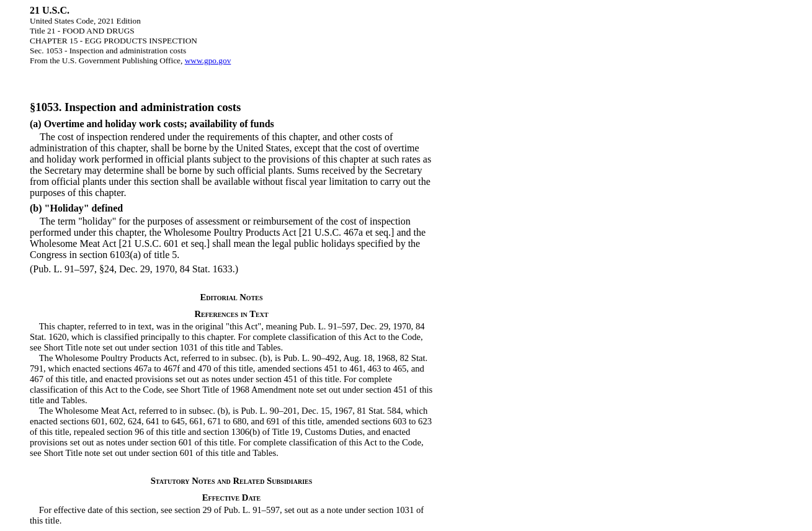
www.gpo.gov (208, 60)
